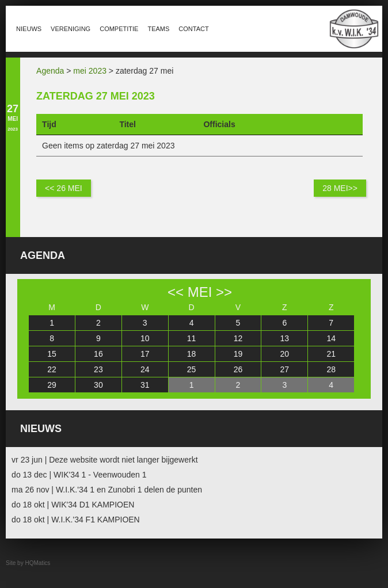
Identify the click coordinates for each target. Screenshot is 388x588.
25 (192, 369)
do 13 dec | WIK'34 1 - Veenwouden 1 (79, 475)
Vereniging (71, 29)
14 (331, 338)
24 (145, 369)
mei (200, 292)
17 (145, 354)
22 (52, 369)
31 (145, 385)
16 (98, 354)
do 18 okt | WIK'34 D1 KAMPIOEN (73, 505)
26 (238, 369)
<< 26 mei (64, 188)
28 (331, 369)
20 (285, 354)
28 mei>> (340, 188)
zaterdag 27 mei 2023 (96, 96)
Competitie (119, 29)
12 (238, 338)
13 (285, 338)
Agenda (50, 71)
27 (285, 369)
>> (224, 292)
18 (192, 354)
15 (52, 354)
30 (98, 385)
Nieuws (29, 29)
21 (331, 354)
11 (192, 338)
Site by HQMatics (28, 563)
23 (98, 369)
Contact (193, 29)
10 (145, 338)
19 (238, 354)
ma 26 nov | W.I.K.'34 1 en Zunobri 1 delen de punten (107, 490)
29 (52, 385)
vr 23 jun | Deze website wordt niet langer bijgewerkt (104, 460)
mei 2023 (90, 71)
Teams (158, 29)
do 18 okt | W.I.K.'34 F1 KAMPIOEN (76, 520)
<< (176, 292)
